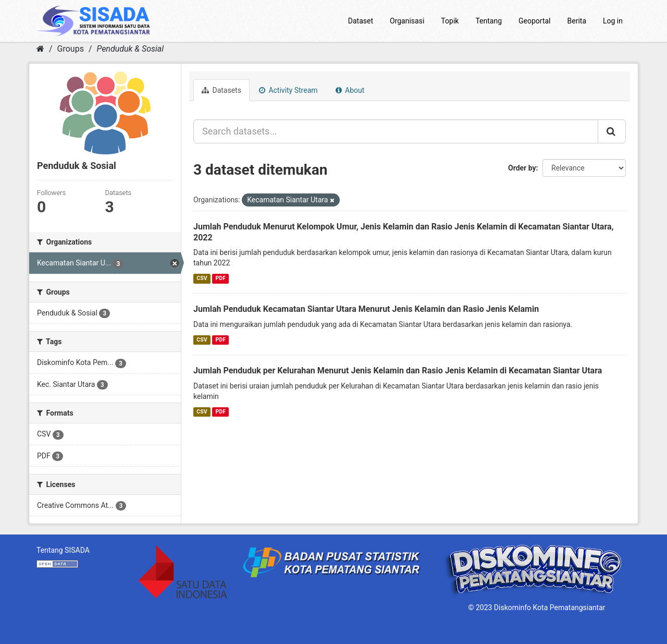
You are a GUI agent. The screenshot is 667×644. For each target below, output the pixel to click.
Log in (613, 21)
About (350, 90)
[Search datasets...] (396, 131)
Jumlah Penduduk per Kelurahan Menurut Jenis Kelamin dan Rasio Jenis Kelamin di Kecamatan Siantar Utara (398, 370)
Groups (71, 49)
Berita (577, 21)
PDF (221, 278)
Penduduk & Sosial (130, 49)
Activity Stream (288, 90)
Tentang (489, 21)
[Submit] (612, 131)
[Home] (40, 49)
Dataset (361, 21)
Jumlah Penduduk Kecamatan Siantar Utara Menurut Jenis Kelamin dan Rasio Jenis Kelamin (366, 309)
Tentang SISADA (63, 550)
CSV (202, 278)
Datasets (221, 90)
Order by (522, 168)
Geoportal (534, 21)
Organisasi (407, 21)
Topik (450, 21)
